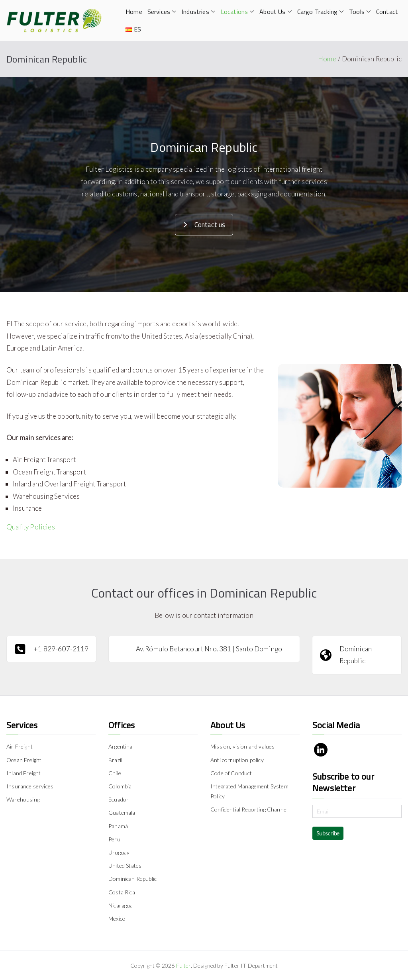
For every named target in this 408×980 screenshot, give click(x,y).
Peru (114, 839)
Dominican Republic (132, 879)
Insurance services (30, 786)
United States (125, 865)
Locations (238, 12)
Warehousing (23, 799)
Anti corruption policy (237, 760)
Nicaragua (121, 905)
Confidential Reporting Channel (249, 809)
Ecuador (119, 799)
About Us (276, 12)
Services (162, 12)
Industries (199, 12)
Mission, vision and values (242, 746)
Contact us (204, 225)
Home (134, 12)
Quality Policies (31, 527)
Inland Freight (24, 773)
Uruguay (119, 852)
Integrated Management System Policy (249, 791)
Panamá (118, 826)
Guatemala (122, 812)
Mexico (117, 918)
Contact (387, 12)
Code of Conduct (231, 773)
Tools (360, 12)
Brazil (115, 760)
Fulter (183, 965)
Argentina (121, 746)
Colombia (120, 786)
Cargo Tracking (321, 12)
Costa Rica (122, 892)
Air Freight (20, 746)
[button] (173, 12)
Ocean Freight (24, 760)
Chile (115, 773)
